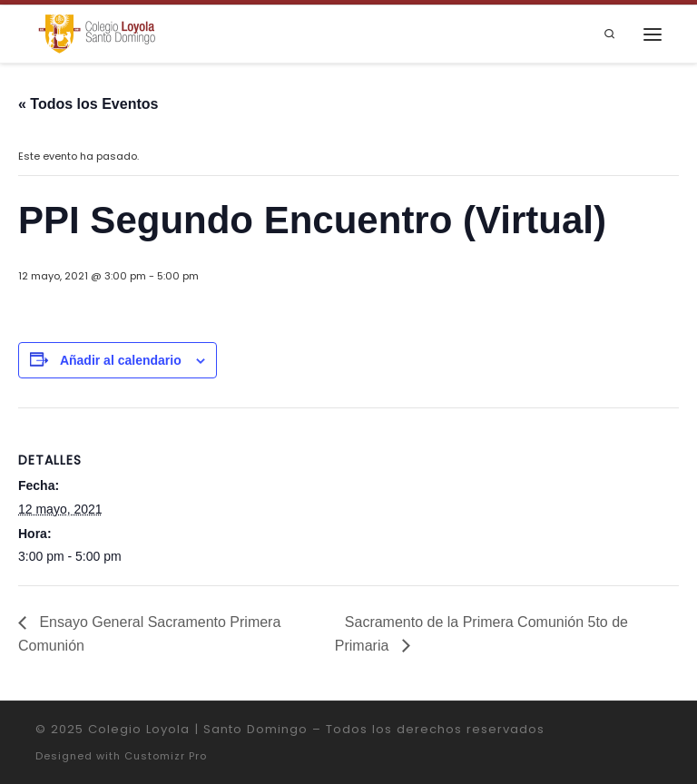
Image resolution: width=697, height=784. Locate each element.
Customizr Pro (166, 756)
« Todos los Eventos (88, 104)
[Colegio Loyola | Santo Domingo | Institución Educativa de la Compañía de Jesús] (97, 33)
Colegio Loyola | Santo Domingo (198, 729)
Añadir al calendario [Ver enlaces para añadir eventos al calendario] (121, 360)
